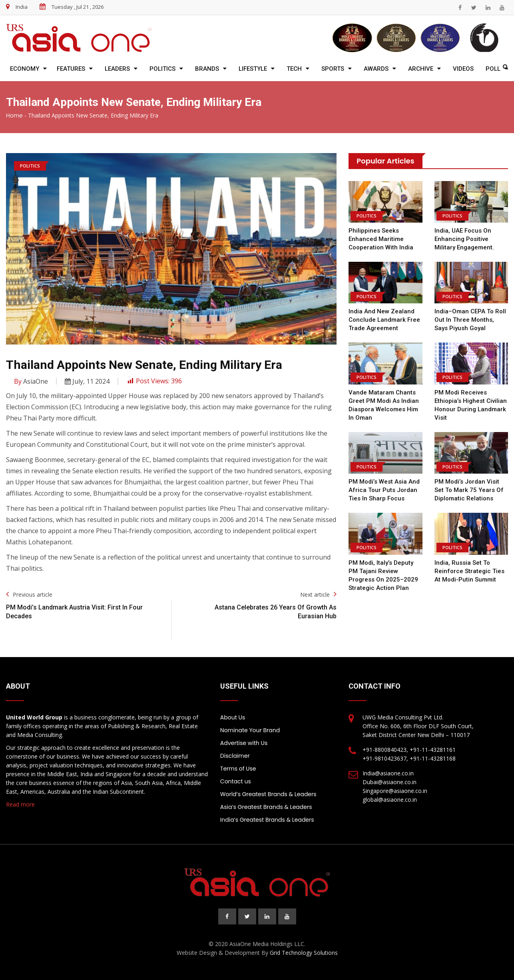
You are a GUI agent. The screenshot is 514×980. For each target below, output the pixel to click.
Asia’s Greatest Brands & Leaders (266, 807)
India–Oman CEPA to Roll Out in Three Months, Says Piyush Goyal (470, 320)
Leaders (117, 69)
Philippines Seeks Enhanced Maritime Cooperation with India (381, 239)
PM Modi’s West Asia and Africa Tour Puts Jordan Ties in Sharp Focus (384, 490)
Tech (294, 69)
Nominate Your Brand (250, 730)
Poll (493, 69)
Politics (162, 69)
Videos (463, 69)
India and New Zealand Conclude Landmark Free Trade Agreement (384, 320)
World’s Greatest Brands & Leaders (268, 794)
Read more (20, 804)
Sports (333, 69)
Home (14, 116)
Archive (421, 69)
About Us (233, 717)
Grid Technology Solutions (304, 953)
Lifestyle (253, 69)
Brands (207, 69)
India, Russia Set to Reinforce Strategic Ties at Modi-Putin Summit (469, 571)
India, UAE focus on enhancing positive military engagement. (464, 239)
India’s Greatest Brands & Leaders (267, 820)
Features (71, 69)
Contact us (236, 781)
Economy (25, 69)
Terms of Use (238, 769)
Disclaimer (235, 756)
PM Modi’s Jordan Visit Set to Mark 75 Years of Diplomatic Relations (469, 490)
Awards (376, 69)
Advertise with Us (244, 743)
